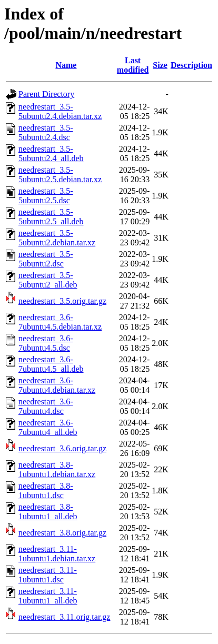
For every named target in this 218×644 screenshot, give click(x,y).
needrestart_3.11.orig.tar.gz (64, 617)
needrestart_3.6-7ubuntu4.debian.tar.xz (57, 385)
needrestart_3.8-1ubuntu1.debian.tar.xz (57, 469)
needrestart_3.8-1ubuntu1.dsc (46, 491)
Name (66, 65)
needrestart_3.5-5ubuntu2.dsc (46, 259)
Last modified (133, 65)
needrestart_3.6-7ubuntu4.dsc (46, 406)
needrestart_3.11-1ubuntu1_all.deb (48, 596)
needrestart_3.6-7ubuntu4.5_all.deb (51, 364)
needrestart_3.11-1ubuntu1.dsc (48, 575)
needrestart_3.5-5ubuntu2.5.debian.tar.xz (60, 175)
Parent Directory (46, 94)
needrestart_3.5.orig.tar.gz (62, 301)
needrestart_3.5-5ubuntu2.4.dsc (46, 132)
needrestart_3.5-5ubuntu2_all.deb (48, 280)
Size (160, 65)
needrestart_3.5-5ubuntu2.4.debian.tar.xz (60, 111)
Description (191, 65)
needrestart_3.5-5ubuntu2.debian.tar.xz (57, 238)
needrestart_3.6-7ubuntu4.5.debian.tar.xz (60, 322)
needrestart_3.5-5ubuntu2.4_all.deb (51, 153)
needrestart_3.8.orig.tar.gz (62, 533)
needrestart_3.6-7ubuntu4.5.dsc (46, 343)
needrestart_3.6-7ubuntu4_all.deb (48, 427)
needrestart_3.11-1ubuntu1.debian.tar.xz (57, 554)
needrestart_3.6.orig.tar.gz (62, 448)
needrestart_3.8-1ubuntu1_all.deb (48, 512)
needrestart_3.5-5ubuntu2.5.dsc (46, 196)
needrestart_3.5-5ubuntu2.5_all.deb (51, 217)
